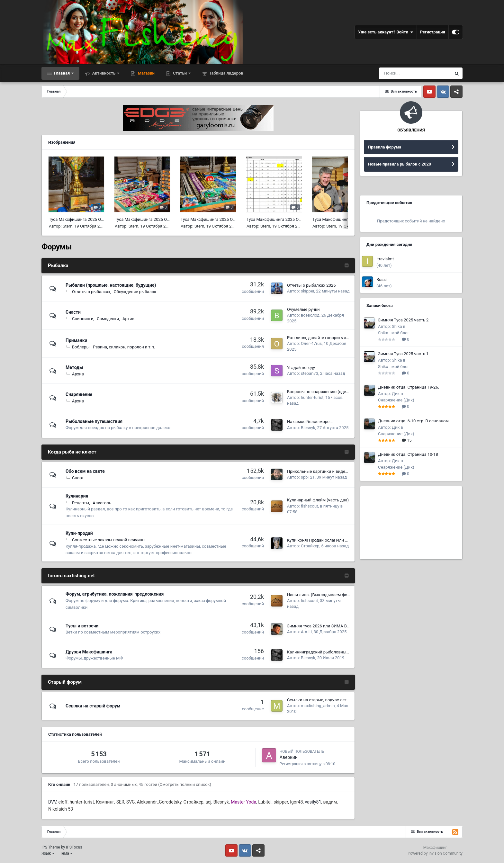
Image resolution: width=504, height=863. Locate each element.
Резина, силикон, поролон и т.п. (124, 347)
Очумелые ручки (303, 309)
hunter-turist (312, 397)
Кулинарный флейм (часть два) (318, 500)
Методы (74, 367)
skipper (308, 291)
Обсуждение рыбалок (135, 292)
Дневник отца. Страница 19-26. (409, 387)
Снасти (73, 312)
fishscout (309, 506)
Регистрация (433, 32)
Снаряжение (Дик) (396, 400)
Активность (104, 73)
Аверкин (289, 757)
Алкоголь (102, 503)
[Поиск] (415, 73)
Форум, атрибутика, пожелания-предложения (115, 594)
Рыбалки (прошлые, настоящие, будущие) (111, 285)
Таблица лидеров (225, 73)
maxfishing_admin (318, 706)
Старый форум (65, 682)
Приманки (76, 340)
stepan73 (310, 373)
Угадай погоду (301, 368)
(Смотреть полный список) (185, 784)
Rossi (382, 279)
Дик (396, 394)
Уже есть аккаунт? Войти (386, 32)
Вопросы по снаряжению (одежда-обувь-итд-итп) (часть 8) (345, 392)
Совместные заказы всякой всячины (109, 540)
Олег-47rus (311, 343)
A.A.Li (306, 632)
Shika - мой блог (394, 333)
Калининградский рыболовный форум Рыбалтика (336, 652)
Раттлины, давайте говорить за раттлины (328, 338)
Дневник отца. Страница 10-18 (408, 454)
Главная (62, 73)
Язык (48, 853)
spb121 (308, 477)
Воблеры (81, 347)
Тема (66, 853)
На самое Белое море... (310, 422)
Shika (397, 326)
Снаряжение (79, 394)
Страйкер (310, 546)
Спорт (78, 478)
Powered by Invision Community (435, 853)
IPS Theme (51, 847)
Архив (128, 319)
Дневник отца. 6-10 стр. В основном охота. (413, 421)
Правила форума (385, 147)
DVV (52, 802)
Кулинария (77, 496)
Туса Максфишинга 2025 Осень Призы (152, 219)
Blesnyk (308, 428)
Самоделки (108, 319)
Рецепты (81, 503)
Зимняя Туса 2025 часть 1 (403, 354)
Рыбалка (58, 265)
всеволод (310, 315)
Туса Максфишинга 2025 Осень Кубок (86, 219)
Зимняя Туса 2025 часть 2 (403, 320)
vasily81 (313, 802)
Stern (67, 226)
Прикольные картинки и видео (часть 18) (328, 471)
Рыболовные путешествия (94, 421)
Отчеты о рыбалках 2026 (311, 285)
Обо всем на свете (85, 471)
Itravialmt (385, 259)
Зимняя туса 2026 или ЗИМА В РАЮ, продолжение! (337, 626)
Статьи (180, 73)
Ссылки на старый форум (93, 706)
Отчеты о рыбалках (91, 292)
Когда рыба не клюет (72, 452)
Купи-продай (79, 533)
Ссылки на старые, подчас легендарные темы (332, 700)
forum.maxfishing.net (71, 576)
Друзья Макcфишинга (89, 652)
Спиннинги (83, 319)
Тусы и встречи (82, 626)
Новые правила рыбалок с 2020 (400, 164)
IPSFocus (74, 847)
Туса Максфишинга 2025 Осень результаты (289, 219)
